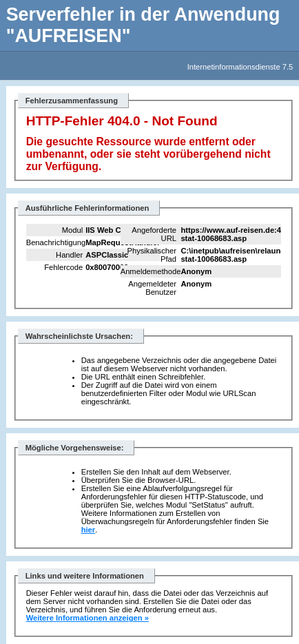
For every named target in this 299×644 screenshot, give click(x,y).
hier (89, 530)
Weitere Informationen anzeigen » (87, 618)
